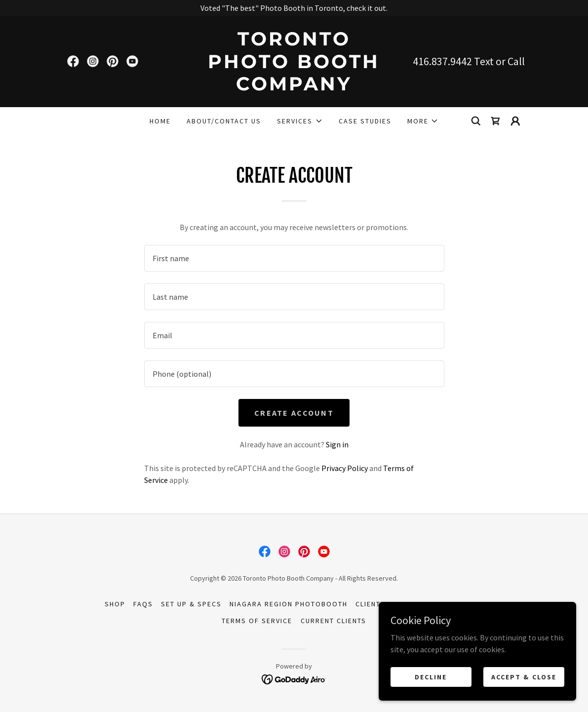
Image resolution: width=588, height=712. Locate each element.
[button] (300, 121)
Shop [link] (115, 604)
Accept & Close (524, 676)
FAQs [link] (143, 604)
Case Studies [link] (365, 121)
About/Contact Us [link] (224, 121)
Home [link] (160, 121)
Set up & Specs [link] (191, 604)
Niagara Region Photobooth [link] (289, 604)
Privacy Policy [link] (345, 468)
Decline (431, 676)
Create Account (294, 413)
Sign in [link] (337, 444)
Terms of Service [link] (257, 621)
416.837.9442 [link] (442, 61)
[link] (73, 61)
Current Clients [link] (333, 621)
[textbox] (294, 258)
